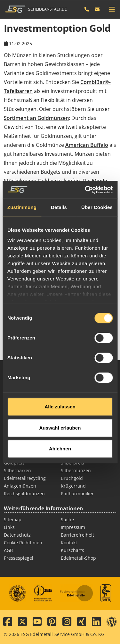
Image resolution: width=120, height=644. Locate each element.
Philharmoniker (77, 493)
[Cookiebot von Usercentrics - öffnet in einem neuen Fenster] (85, 174)
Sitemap (13, 519)
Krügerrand (73, 486)
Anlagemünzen (20, 486)
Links (9, 527)
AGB (8, 550)
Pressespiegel (19, 558)
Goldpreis (14, 463)
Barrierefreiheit (77, 535)
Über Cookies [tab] (97, 192)
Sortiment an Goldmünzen (36, 118)
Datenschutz (17, 535)
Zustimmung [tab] (22, 192)
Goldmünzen (75, 455)
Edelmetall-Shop (78, 558)
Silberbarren (17, 470)
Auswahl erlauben (60, 412)
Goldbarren (16, 455)
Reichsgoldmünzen (24, 493)
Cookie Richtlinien (23, 543)
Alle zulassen (60, 391)
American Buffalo (87, 145)
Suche (67, 519)
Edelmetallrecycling (25, 478)
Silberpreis (72, 463)
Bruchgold (72, 478)
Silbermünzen (76, 470)
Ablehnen (60, 433)
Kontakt (69, 543)
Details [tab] (59, 192)
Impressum (73, 527)
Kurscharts (72, 550)
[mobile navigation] (112, 9)
